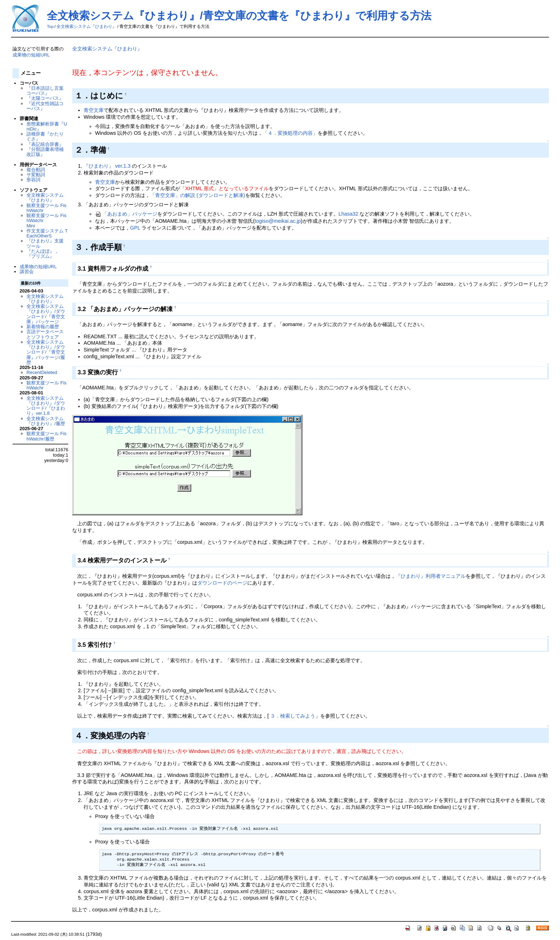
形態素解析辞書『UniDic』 (47, 126)
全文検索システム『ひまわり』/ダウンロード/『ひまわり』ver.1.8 (46, 406)
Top (50, 26)
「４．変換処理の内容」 (290, 133)
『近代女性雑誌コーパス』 (45, 106)
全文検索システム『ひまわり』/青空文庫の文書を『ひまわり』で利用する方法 (239, 16)
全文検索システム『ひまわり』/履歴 (46, 421)
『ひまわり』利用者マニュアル (431, 576)
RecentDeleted (42, 372)
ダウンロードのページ (222, 583)
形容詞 (33, 180)
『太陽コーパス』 (45, 98)
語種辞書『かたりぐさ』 (45, 136)
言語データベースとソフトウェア (45, 334)
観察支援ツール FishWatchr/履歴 (46, 436)
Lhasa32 (348, 214)
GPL (135, 228)
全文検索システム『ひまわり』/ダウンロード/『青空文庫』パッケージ (46, 314)
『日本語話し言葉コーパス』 (45, 91)
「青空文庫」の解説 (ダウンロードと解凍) (198, 195)
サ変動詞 (36, 175)
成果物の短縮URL (31, 55)
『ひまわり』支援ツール (45, 243)
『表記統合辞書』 (45, 144)
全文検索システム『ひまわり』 (86, 26)
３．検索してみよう (293, 716)
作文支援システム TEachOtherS (47, 233)
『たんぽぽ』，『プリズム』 (43, 254)
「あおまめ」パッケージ (126, 214)
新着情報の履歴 (43, 327)
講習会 (27, 272)
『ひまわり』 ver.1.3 (108, 166)
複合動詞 (36, 170)
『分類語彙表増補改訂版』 (45, 152)
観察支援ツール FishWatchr (46, 208)
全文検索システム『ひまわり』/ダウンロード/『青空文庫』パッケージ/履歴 (46, 352)
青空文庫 (94, 110)
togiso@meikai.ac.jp (278, 221)
